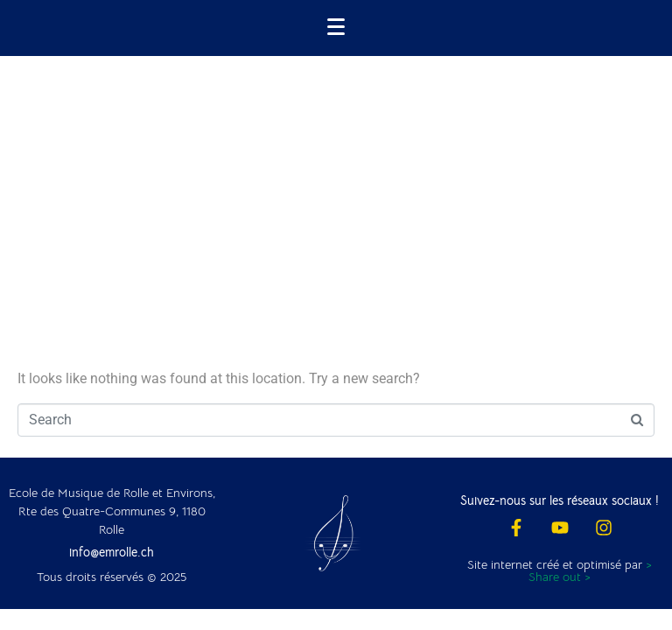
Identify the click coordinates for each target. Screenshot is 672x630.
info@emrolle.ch (112, 552)
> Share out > (590, 570)
